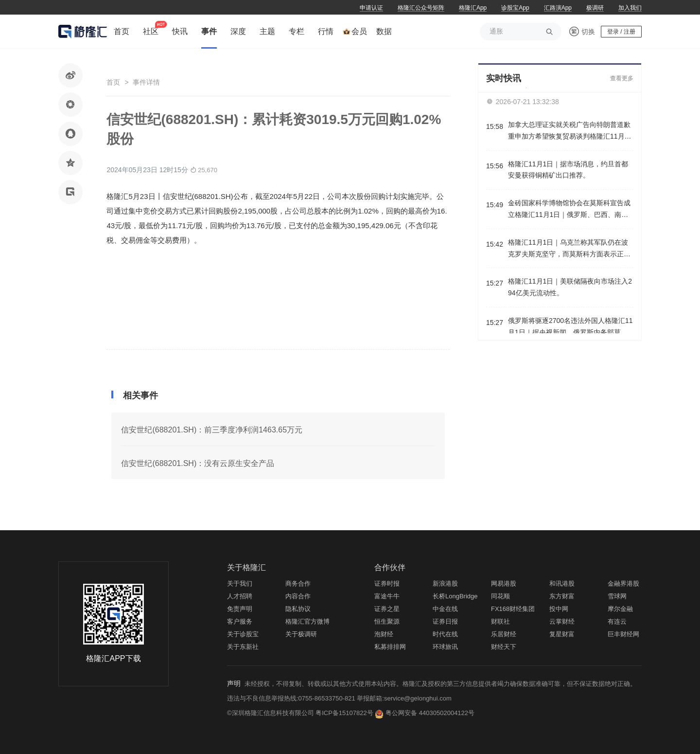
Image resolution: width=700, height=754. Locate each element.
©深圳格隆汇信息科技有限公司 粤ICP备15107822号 (301, 713)
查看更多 (622, 78)
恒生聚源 (387, 621)
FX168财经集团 (513, 609)
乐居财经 (504, 634)
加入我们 (630, 8)
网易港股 (504, 583)
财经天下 (504, 647)
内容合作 (298, 596)
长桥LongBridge (455, 596)
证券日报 (445, 621)
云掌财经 (562, 621)
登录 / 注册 (621, 32)
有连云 (617, 621)
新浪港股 (445, 583)
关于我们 (240, 583)
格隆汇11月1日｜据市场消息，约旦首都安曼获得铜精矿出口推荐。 (568, 170)
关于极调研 (301, 634)
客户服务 (240, 621)
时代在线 (445, 634)
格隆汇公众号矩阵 (421, 8)
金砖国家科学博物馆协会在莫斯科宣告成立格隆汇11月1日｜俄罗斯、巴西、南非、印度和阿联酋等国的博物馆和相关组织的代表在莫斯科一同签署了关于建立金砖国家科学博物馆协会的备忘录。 (569, 210)
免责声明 (240, 609)
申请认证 (371, 8)
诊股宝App (515, 8)
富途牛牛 (387, 596)
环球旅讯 (445, 647)
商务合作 (298, 583)
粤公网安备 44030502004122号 (430, 713)
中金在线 (445, 609)
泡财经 (384, 634)
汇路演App (558, 8)
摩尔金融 (620, 609)
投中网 (559, 609)
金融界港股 (623, 583)
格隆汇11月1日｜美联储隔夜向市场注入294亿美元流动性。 (570, 287)
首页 (113, 82)
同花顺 (500, 596)
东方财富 (562, 596)
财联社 (500, 621)
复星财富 (562, 634)
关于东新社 (243, 647)
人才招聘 (240, 596)
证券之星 (387, 609)
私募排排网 (390, 647)
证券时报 (387, 583)
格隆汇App (473, 8)
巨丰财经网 (623, 634)
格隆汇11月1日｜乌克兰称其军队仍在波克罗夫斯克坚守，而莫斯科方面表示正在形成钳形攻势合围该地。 (569, 249)
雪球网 (617, 596)
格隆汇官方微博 (307, 621)
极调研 (595, 8)
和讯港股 (562, 583)
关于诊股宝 (243, 634)
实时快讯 (504, 78)
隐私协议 (298, 609)
